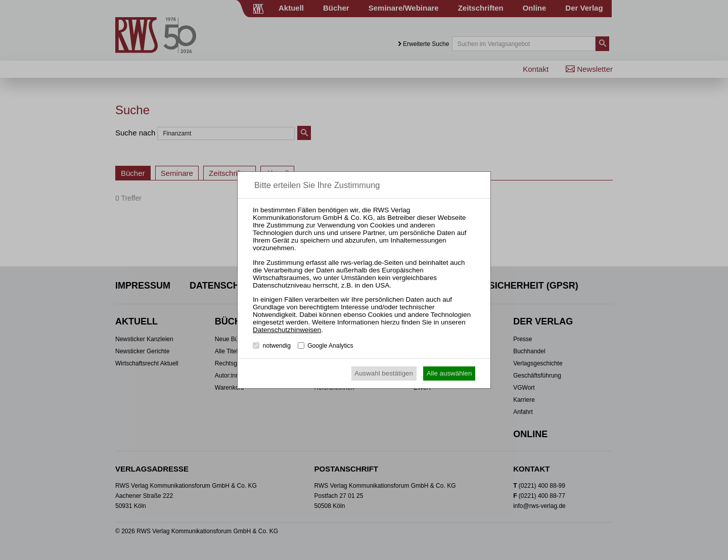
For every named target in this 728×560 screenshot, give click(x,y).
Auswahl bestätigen (384, 373)
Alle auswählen (449, 373)
